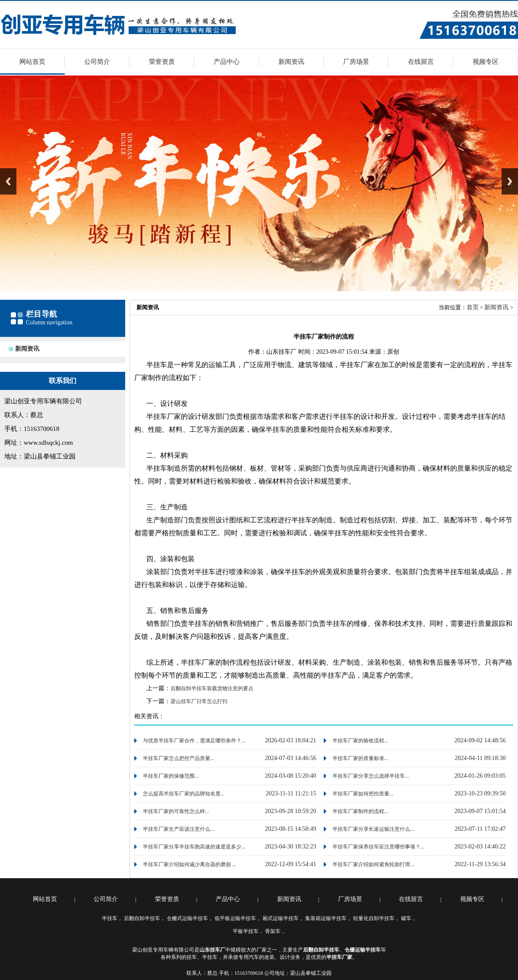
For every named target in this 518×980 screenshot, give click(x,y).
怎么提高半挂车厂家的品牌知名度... (184, 794)
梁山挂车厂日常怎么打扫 (199, 701)
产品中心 (227, 62)
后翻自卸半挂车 (142, 918)
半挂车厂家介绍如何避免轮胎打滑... (373, 864)
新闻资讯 (291, 62)
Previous (8, 181)
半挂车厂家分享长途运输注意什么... (373, 829)
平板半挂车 (246, 931)
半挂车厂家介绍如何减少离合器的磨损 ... (190, 864)
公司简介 (97, 62)
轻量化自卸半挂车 (374, 918)
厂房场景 (356, 62)
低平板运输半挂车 (235, 918)
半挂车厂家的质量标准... (360, 758)
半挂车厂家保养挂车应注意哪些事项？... (378, 847)
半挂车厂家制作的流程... (360, 811)
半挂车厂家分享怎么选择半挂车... (371, 776)
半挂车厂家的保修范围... (171, 776)
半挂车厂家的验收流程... (360, 741)
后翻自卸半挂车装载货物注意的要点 (212, 688)
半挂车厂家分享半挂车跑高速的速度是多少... (194, 847)
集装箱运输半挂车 (326, 918)
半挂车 (110, 918)
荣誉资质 (162, 62)
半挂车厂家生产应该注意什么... (178, 829)
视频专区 (486, 62)
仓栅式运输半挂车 (187, 918)
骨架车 (273, 931)
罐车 (406, 918)
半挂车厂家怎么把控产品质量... (178, 758)
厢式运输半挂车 (281, 918)
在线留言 (421, 62)
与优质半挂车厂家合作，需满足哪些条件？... (194, 741)
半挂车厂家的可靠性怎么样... (176, 811)
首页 (473, 307)
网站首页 (32, 62)
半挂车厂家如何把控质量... (363, 794)
